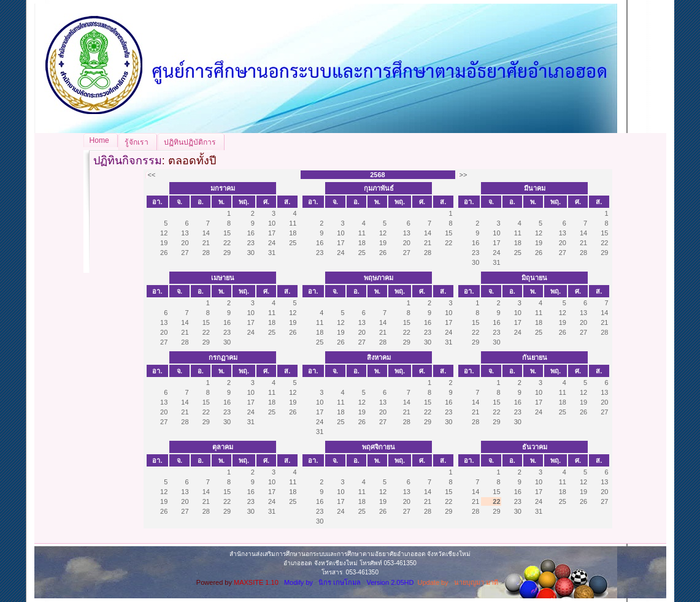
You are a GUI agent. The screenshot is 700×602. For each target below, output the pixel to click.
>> (463, 175)
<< (152, 175)
